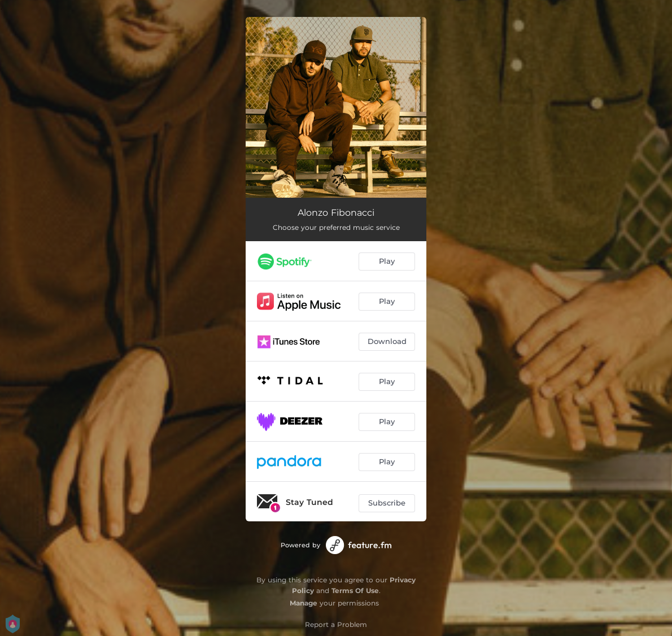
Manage (304, 603)
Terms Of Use (355, 591)
